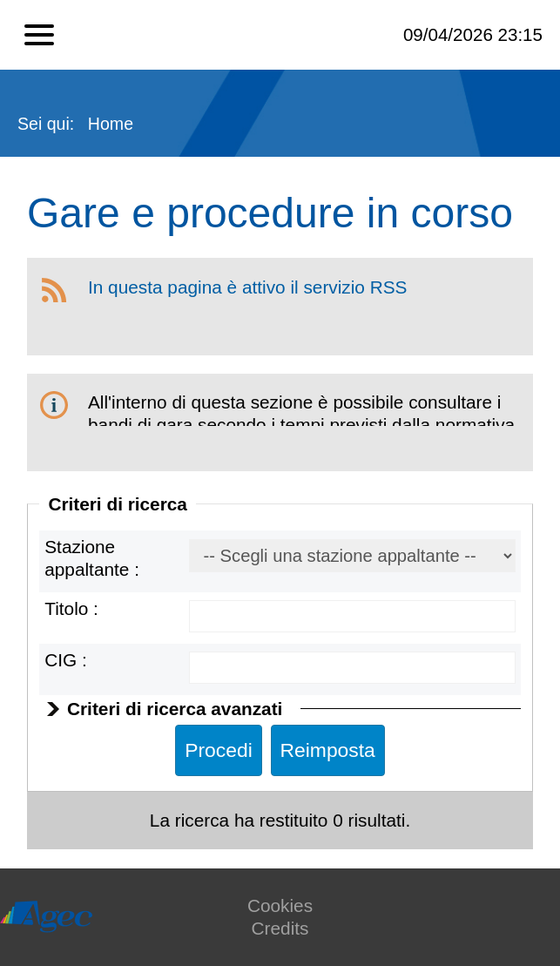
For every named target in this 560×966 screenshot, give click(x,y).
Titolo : (71, 608)
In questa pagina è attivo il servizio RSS (247, 287)
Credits (280, 928)
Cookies (280, 905)
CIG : (66, 660)
